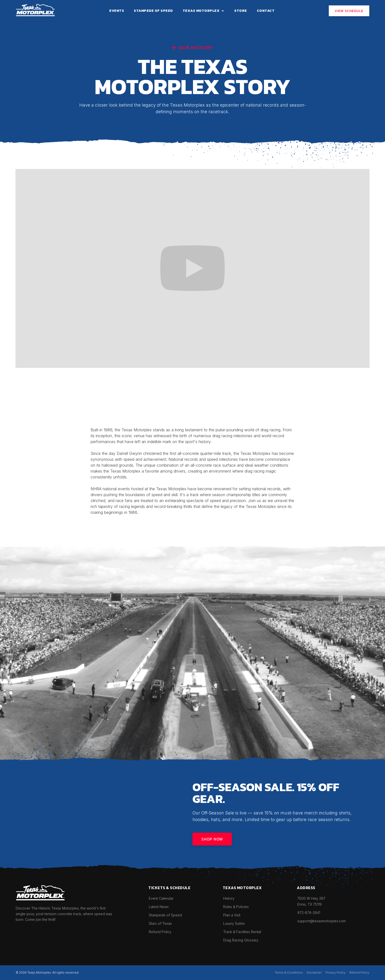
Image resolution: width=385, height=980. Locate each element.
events (117, 11)
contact (266, 11)
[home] (35, 10)
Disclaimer (314, 973)
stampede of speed (153, 11)
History (229, 898)
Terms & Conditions (289, 973)
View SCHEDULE (349, 11)
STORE (241, 11)
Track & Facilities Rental (242, 932)
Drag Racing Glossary (241, 940)
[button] (204, 11)
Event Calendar (161, 898)
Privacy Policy (336, 973)
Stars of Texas (160, 923)
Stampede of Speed (165, 915)
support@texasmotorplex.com (322, 921)
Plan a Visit (232, 915)
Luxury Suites (234, 923)
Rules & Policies (236, 907)
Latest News (159, 907)
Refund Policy (160, 932)
